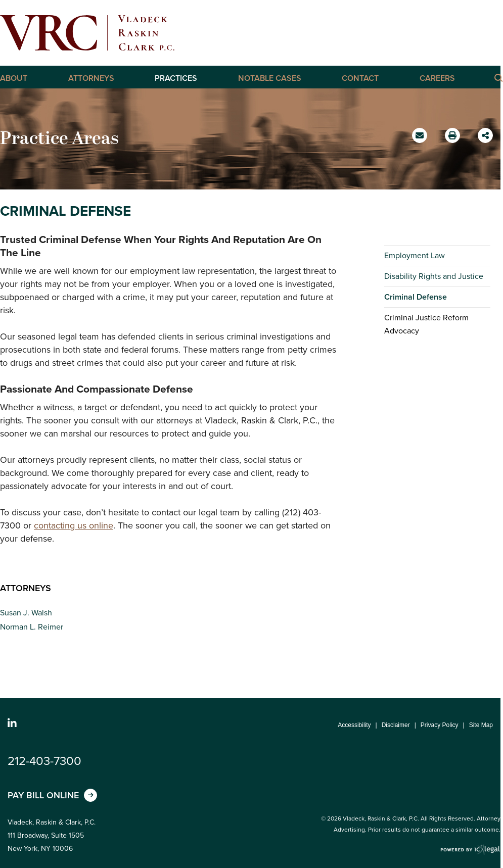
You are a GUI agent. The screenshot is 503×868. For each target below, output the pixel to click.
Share (487, 132)
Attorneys (91, 78)
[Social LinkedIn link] (12, 724)
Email (421, 139)
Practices (176, 78)
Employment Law (415, 255)
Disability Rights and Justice (434, 276)
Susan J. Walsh (26, 613)
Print (454, 133)
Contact (360, 78)
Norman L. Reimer (32, 627)
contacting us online (74, 525)
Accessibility (354, 725)
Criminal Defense (416, 297)
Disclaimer (396, 725)
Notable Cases (270, 78)
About (14, 78)
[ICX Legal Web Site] (470, 850)
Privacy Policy (440, 725)
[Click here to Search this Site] (498, 77)
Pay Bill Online (43, 795)
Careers (437, 78)
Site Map (481, 725)
